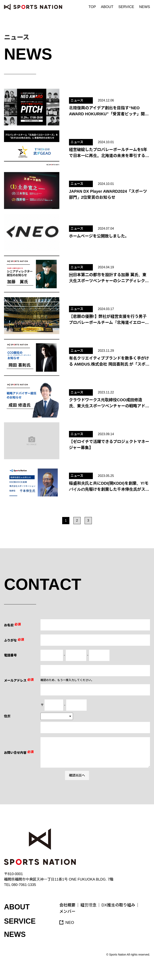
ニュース (77, 100)
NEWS (145, 7)
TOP (92, 7)
